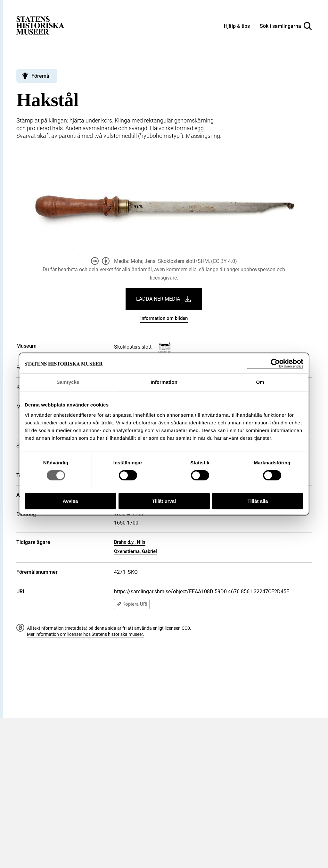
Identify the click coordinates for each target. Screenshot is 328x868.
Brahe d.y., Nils (130, 542)
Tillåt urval (164, 501)
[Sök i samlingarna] (286, 26)
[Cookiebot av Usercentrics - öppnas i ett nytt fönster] (275, 363)
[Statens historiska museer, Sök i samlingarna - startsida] (40, 25)
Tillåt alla (258, 501)
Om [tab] (260, 382)
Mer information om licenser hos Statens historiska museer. (86, 634)
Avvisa (70, 501)
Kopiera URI (132, 604)
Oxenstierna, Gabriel (135, 551)
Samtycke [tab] (68, 382)
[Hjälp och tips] (237, 27)
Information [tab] (164, 382)
